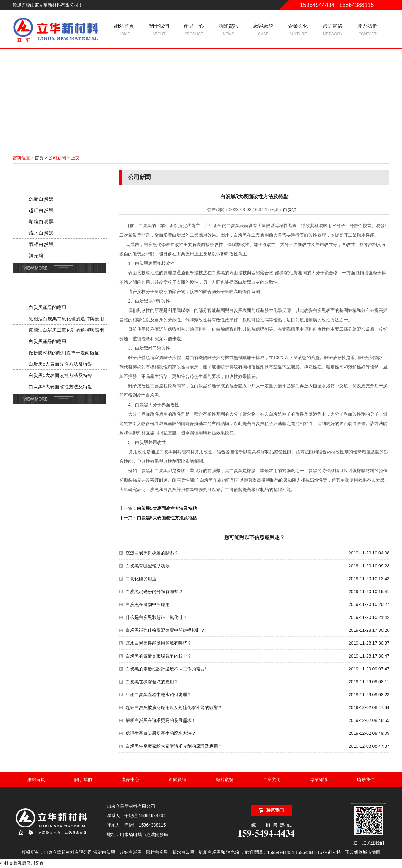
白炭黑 (290, 210)
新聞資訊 (228, 30)
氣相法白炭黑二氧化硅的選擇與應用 (66, 319)
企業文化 (298, 30)
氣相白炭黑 (41, 244)
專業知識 (319, 779)
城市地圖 (372, 852)
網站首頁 (124, 30)
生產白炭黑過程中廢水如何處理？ (159, 695)
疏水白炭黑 (41, 233)
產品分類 (58, 177)
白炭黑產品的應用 (47, 307)
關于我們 (159, 30)
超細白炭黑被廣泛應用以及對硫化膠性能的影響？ (174, 707)
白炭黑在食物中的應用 (148, 604)
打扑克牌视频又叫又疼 (22, 863)
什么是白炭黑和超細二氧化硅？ (156, 617)
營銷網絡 (333, 30)
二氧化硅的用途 (141, 579)
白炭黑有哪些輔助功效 (148, 566)
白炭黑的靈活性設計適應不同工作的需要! (166, 669)
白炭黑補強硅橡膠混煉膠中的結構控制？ (165, 630)
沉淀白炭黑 (41, 199)
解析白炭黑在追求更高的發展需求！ (161, 720)
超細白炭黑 (41, 210)
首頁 (39, 158)
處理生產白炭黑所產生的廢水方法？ (161, 733)
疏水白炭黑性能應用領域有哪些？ (159, 643)
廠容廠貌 (263, 30)
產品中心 (194, 30)
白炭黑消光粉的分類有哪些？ (154, 592)
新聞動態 (58, 286)
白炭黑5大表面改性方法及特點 (60, 364)
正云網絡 (354, 852)
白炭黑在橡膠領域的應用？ (152, 682)
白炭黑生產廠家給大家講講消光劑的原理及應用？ (174, 746)
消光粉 (36, 256)
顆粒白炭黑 (41, 222)
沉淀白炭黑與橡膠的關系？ (152, 553)
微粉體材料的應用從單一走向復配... (66, 353)
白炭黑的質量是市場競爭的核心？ (159, 656)
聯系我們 (368, 30)
